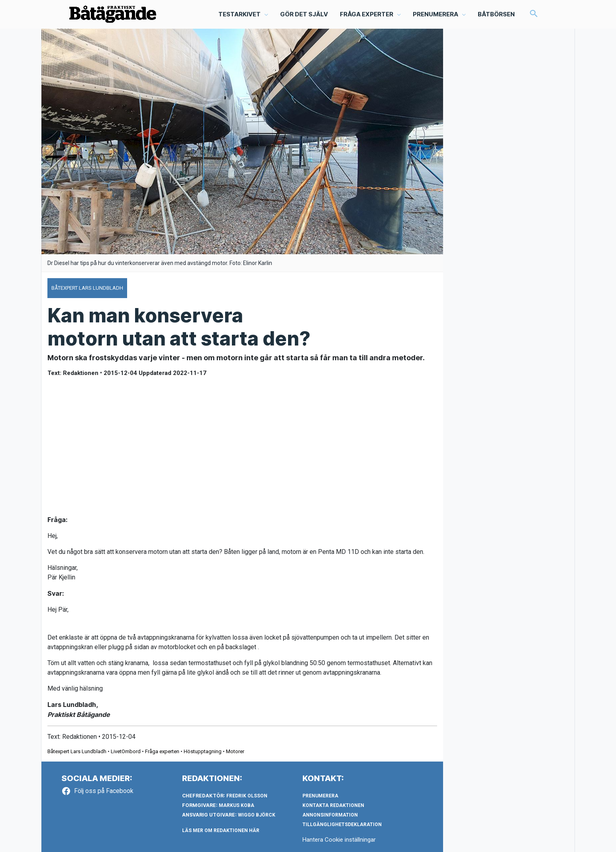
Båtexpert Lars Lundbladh (77, 751)
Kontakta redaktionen (333, 805)
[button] (534, 14)
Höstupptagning (203, 751)
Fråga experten (162, 751)
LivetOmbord (126, 751)
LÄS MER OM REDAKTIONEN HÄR (221, 830)
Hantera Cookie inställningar (339, 840)
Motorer (235, 751)
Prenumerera (320, 796)
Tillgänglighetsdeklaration (342, 825)
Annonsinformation (330, 815)
